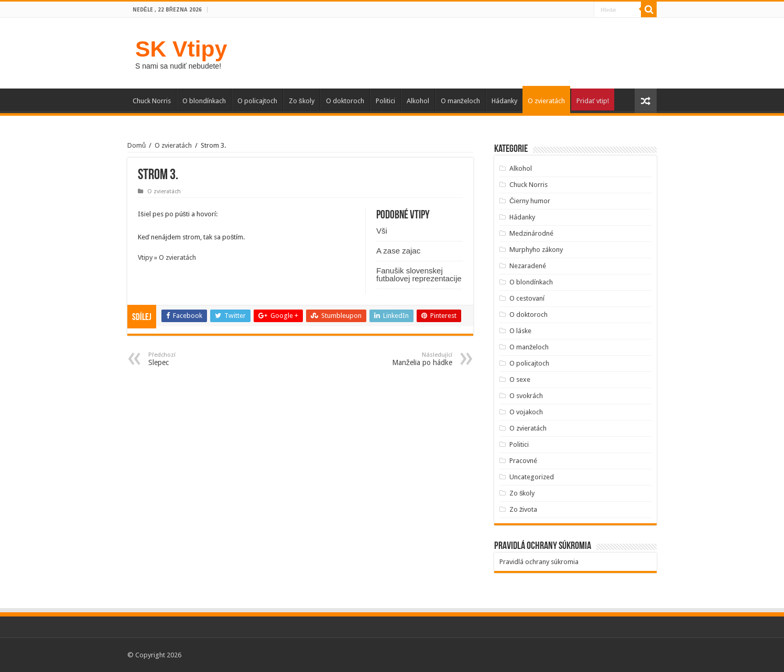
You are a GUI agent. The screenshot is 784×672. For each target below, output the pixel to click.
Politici (385, 101)
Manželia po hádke (399, 359)
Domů (137, 145)
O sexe (520, 379)
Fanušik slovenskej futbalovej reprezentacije (419, 274)
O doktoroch (345, 101)
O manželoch (461, 101)
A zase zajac (398, 251)
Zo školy (302, 101)
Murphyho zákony (536, 250)
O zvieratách (546, 101)
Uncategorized (532, 477)
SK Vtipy (181, 49)
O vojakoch (526, 412)
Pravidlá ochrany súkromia (539, 562)
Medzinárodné (531, 233)
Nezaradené (528, 266)
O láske (520, 331)
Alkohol (418, 101)
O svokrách (526, 396)
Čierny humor (530, 201)
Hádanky (504, 101)
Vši (382, 231)
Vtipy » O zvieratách (167, 257)
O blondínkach (204, 101)
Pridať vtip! (593, 101)
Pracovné (523, 461)
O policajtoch (257, 101)
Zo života (524, 509)
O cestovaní (527, 298)
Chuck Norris (152, 101)
